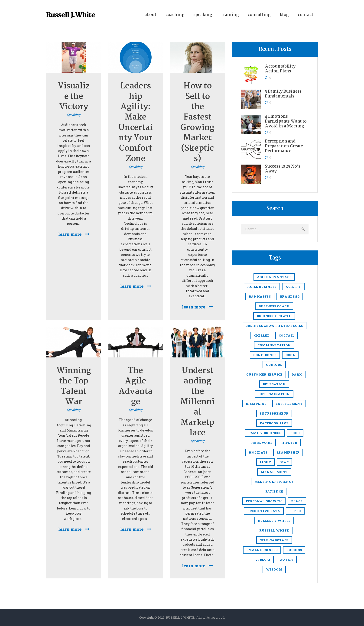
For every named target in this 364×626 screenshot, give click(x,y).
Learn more (70, 234)
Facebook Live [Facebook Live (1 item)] (274, 423)
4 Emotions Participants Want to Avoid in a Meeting (286, 122)
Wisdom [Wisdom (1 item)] (274, 569)
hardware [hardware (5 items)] (262, 443)
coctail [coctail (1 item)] (287, 335)
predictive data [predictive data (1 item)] (264, 511)
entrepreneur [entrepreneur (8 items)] (274, 413)
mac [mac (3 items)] (284, 462)
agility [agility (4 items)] (293, 287)
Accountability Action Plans (280, 69)
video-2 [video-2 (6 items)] (263, 560)
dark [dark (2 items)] (297, 374)
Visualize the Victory (74, 97)
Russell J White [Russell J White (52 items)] (274, 521)
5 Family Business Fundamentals (283, 94)
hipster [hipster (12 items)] (289, 443)
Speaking (74, 115)
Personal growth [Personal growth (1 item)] (264, 501)
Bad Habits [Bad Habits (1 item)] (260, 296)
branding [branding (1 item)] (290, 296)
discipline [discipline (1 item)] (256, 404)
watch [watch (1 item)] (286, 560)
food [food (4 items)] (295, 433)
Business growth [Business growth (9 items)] (274, 316)
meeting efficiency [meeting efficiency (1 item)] (274, 482)
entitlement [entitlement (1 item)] (289, 404)
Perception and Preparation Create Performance (284, 146)
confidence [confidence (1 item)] (265, 355)
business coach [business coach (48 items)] (274, 306)
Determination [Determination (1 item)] (274, 394)
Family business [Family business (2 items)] (265, 433)
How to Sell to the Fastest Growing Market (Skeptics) (197, 123)
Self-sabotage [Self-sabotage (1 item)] (274, 540)
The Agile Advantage (136, 387)
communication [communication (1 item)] (274, 345)
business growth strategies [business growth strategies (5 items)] (274, 326)
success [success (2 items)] (294, 550)
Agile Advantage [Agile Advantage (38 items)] (274, 277)
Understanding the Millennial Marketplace (197, 402)
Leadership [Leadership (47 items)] (288, 452)
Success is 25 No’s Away (283, 169)
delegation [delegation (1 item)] (274, 384)
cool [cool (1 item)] (290, 355)
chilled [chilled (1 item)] (262, 335)
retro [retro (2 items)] (295, 511)
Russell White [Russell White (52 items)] (274, 530)
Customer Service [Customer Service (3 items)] (264, 374)
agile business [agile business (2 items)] (262, 287)
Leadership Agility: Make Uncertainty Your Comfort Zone (135, 123)
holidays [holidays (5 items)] (258, 452)
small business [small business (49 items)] (262, 550)
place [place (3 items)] (297, 501)
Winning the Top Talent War (74, 387)
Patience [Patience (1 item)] (274, 491)
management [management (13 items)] (274, 472)
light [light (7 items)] (266, 462)
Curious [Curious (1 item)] (274, 365)
